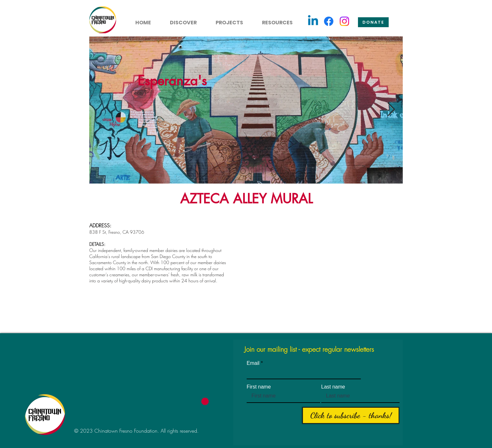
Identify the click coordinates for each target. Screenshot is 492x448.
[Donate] (373, 22)
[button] (180, 20)
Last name (333, 387)
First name (259, 387)
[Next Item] (391, 110)
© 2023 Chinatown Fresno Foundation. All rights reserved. (136, 431)
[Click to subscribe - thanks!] (351, 415)
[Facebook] (329, 21)
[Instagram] (344, 21)
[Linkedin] (313, 21)
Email (253, 363)
